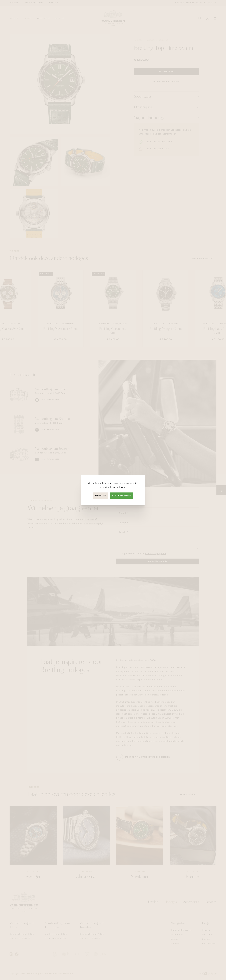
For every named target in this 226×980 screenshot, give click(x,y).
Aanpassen (101, 495)
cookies (117, 483)
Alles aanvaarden (122, 495)
